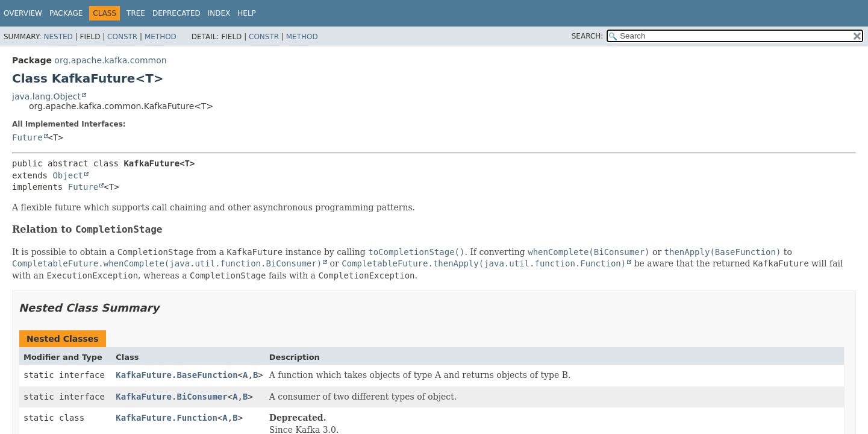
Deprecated (176, 13)
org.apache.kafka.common (110, 60)
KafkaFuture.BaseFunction (176, 375)
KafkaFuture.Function (167, 418)
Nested (58, 37)
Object (68, 175)
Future (27, 137)
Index (219, 13)
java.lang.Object (46, 96)
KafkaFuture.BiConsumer (171, 397)
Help (247, 13)
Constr (122, 37)
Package (66, 13)
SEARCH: (588, 36)
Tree (136, 13)
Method (161, 37)
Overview (23, 13)
